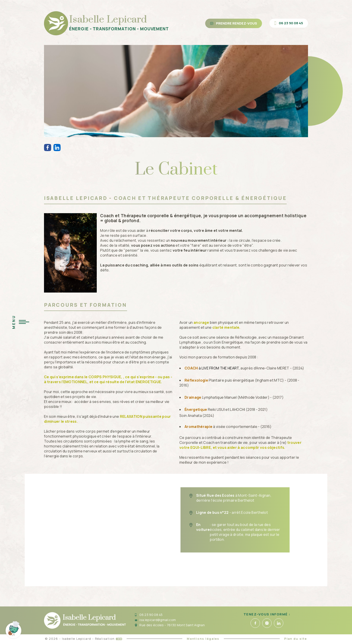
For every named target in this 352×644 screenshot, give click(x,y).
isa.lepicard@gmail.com (155, 620)
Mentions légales (203, 639)
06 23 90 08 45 (149, 615)
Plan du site (296, 639)
